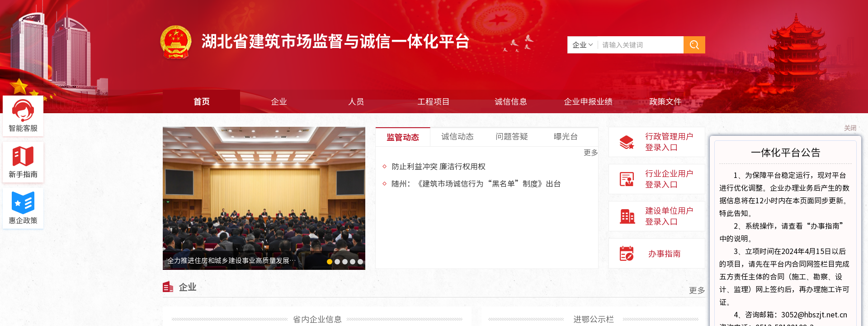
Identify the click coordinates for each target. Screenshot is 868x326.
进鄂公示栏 (594, 319)
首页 (202, 101)
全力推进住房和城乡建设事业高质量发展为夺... (237, 260)
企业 (279, 101)
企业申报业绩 (588, 101)
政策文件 (665, 101)
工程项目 (434, 101)
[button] (330, 262)
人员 (356, 101)
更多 (591, 152)
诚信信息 (511, 101)
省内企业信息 (317, 319)
